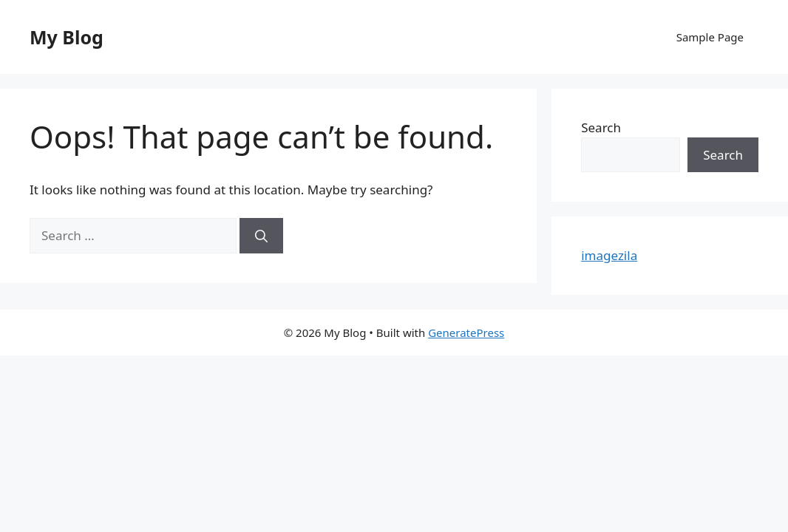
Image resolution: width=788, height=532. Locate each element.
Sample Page (710, 37)
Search (601, 127)
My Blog (67, 37)
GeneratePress (466, 332)
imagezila (609, 255)
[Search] (261, 236)
